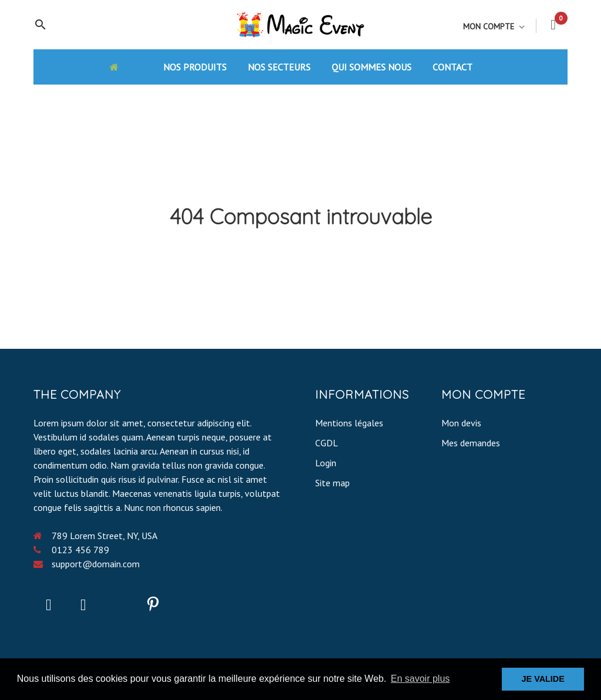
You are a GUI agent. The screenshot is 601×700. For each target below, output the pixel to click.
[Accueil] (126, 66)
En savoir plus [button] (421, 679)
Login (326, 463)
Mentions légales (349, 423)
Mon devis (461, 423)
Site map (332, 483)
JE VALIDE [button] (543, 679)
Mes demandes (471, 443)
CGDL (327, 443)
